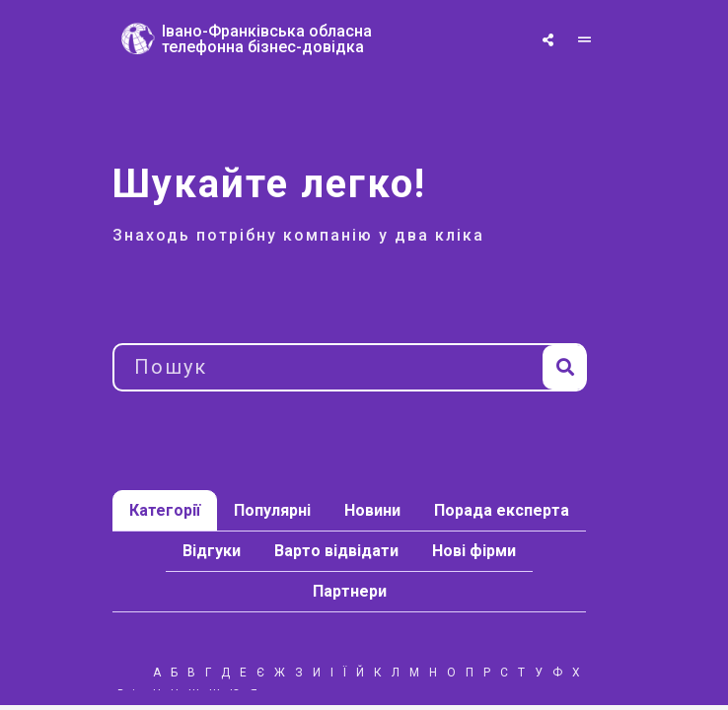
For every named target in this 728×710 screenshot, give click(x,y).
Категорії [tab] (165, 510)
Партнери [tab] (350, 591)
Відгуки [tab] (212, 551)
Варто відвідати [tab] (336, 551)
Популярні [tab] (272, 510)
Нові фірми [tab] (474, 551)
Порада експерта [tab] (502, 510)
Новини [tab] (372, 510)
